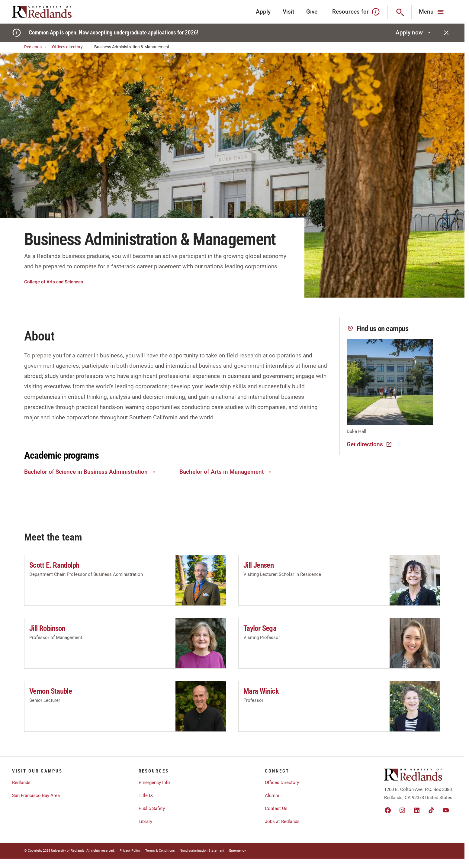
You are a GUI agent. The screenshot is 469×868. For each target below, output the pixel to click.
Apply (263, 12)
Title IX (146, 795)
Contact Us (276, 808)
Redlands (36, 47)
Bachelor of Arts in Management (226, 472)
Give (312, 12)
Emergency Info (154, 782)
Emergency (238, 851)
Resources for (356, 12)
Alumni (272, 795)
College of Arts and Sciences (54, 282)
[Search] (400, 12)
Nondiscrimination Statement (202, 851)
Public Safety (152, 808)
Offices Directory (282, 782)
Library (145, 821)
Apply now (414, 32)
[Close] (446, 33)
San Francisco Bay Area (36, 795)
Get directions (370, 444)
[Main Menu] (432, 12)
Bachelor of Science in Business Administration (90, 472)
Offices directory (71, 47)
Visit (288, 12)
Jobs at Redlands (282, 821)
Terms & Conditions (160, 851)
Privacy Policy (130, 851)
